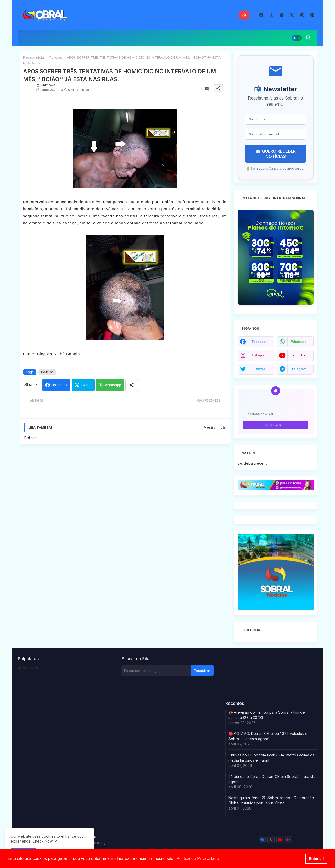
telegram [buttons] (299, 369)
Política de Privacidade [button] (198, 858)
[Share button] (132, 385)
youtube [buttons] (299, 355)
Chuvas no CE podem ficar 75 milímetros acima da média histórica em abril (272, 758)
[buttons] (261, 15)
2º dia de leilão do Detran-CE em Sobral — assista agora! (272, 779)
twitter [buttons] (260, 369)
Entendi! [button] (316, 859)
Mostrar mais (215, 427)
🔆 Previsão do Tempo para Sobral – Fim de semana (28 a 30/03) (267, 715)
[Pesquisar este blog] (156, 671)
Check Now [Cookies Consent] (43, 841)
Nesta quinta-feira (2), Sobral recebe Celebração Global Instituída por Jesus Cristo (271, 800)
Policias (56, 57)
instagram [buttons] (259, 355)
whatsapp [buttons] (299, 342)
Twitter (86, 385)
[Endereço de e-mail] (276, 414)
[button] (297, 38)
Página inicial (34, 57)
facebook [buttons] (260, 342)
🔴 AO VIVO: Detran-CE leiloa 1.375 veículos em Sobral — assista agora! (269, 736)
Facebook (59, 385)
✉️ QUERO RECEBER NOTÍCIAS (276, 154)
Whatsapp (113, 385)
